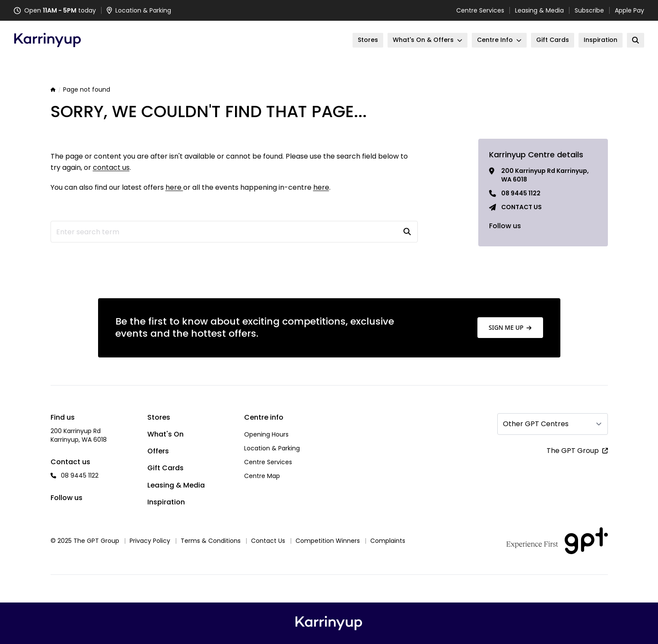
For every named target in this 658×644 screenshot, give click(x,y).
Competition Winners (328, 541)
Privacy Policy (150, 541)
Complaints (388, 541)
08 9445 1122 (521, 193)
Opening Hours (266, 434)
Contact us (521, 207)
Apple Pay (629, 10)
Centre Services (480, 10)
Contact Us (268, 541)
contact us (111, 167)
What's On (165, 434)
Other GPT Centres (536, 424)
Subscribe (589, 10)
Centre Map (262, 476)
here (174, 187)
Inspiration (166, 502)
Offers (158, 451)
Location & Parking (272, 448)
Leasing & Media (539, 10)
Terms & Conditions (211, 541)
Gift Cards (165, 468)
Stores (159, 417)
